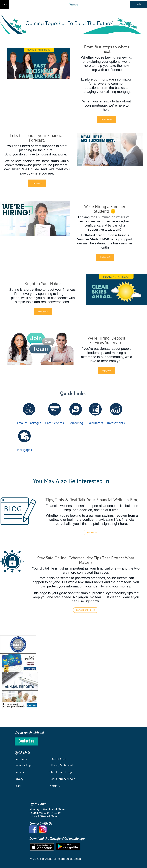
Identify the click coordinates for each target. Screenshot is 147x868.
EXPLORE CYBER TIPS (86, 610)
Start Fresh (43, 312)
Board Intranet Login (62, 779)
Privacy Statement (62, 765)
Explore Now (107, 119)
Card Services (55, 423)
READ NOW (92, 532)
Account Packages (29, 423)
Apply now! (105, 257)
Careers (20, 772)
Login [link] (138, 4)
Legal (18, 786)
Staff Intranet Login (61, 772)
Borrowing (76, 423)
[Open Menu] (4, 4)
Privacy (19, 779)
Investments (116, 423)
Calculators (95, 423)
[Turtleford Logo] (74, 4)
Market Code (58, 759)
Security (55, 786)
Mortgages (24, 450)
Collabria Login (24, 765)
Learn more (37, 183)
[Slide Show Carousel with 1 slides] (73, 672)
